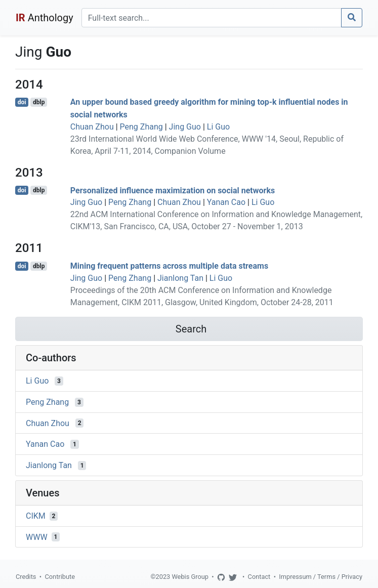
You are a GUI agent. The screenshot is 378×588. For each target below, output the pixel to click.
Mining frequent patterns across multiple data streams (169, 266)
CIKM (36, 516)
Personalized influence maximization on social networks (173, 190)
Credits (26, 577)
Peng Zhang (141, 127)
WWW (37, 537)
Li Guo (218, 127)
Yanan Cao (226, 202)
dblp (39, 102)
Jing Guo (185, 127)
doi (22, 102)
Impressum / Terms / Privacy (321, 577)
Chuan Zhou (92, 127)
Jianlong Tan (180, 278)
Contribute (60, 577)
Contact (259, 577)
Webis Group (190, 577)
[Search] (212, 18)
